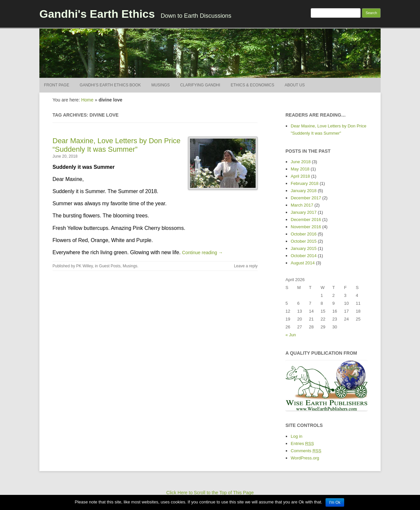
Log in (296, 436)
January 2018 (304, 191)
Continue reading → (203, 253)
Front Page (57, 85)
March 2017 (302, 205)
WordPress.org (305, 458)
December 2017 (306, 198)
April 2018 (300, 176)
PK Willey (84, 266)
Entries (302, 443)
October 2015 (304, 241)
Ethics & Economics (252, 85)
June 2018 (301, 162)
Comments (306, 451)
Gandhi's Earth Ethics (97, 14)
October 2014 (304, 256)
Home (87, 100)
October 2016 (304, 234)
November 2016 (306, 227)
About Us (295, 85)
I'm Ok (335, 502)
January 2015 (304, 248)
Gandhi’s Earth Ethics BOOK (110, 85)
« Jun (291, 335)
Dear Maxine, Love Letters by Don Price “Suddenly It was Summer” (116, 145)
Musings (160, 85)
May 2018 (300, 169)
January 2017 (304, 212)
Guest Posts (110, 266)
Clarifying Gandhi (200, 85)
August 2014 (303, 263)
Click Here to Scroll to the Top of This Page (210, 493)
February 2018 (305, 183)
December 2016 (306, 220)
